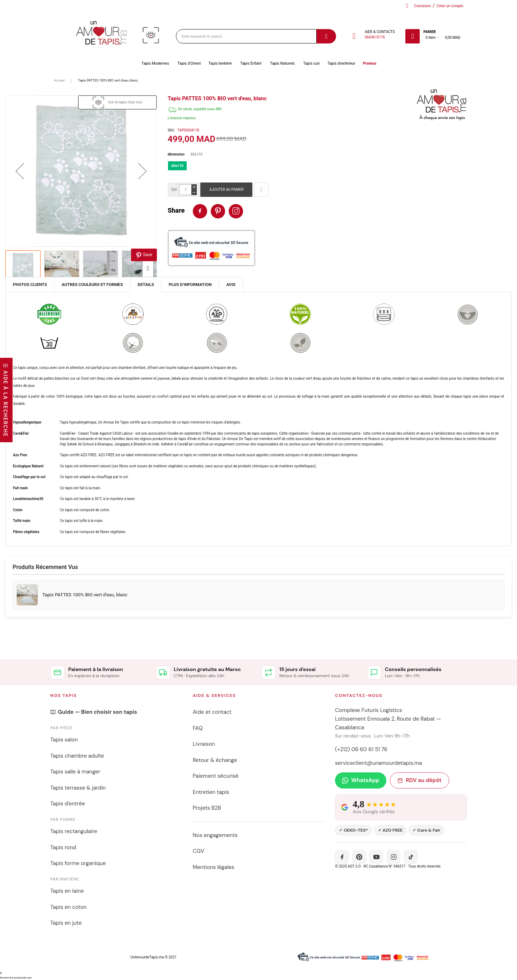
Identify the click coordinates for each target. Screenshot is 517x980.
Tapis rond (63, 847)
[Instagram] (393, 857)
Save (144, 255)
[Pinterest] (359, 857)
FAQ (198, 728)
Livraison (204, 744)
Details (146, 285)
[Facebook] (342, 857)
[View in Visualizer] (117, 102)
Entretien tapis (211, 792)
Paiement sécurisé (216, 776)
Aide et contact (212, 712)
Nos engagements (215, 835)
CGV (199, 851)
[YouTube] (376, 857)
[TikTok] (411, 857)
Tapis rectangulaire (74, 831)
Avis (231, 285)
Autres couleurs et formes (92, 285)
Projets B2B (207, 808)
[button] (20, 171)
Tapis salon (64, 740)
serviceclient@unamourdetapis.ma (378, 763)
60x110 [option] (177, 166)
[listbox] (340, 168)
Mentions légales (214, 867)
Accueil (59, 80)
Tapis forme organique (78, 863)
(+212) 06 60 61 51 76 (361, 749)
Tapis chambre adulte (77, 756)
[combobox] (246, 36)
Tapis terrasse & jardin (78, 788)
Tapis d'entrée (67, 804)
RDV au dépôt (419, 780)
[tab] (146, 285)
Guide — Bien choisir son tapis (94, 712)
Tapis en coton (68, 907)
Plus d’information (190, 285)
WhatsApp (361, 780)
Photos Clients (30, 285)
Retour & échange (215, 760)
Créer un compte (450, 6)
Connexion (422, 6)
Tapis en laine (67, 891)
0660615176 (375, 37)
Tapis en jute (66, 923)
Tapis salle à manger (75, 772)
